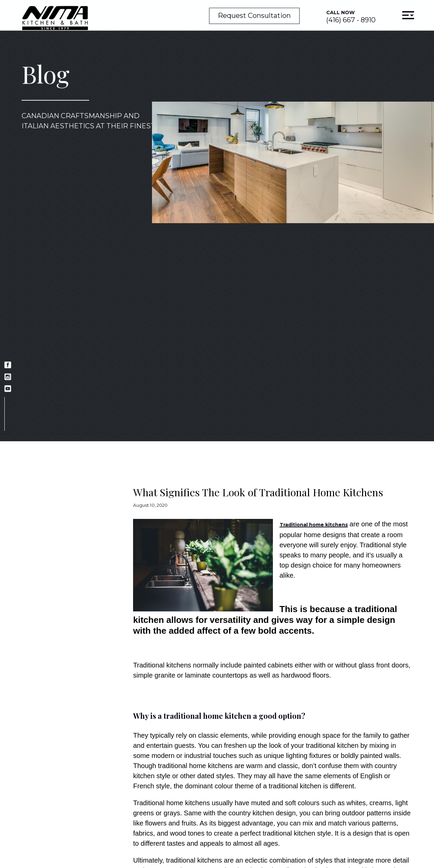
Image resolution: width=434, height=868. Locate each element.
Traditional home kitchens (314, 525)
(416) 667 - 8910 (351, 17)
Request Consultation (254, 16)
